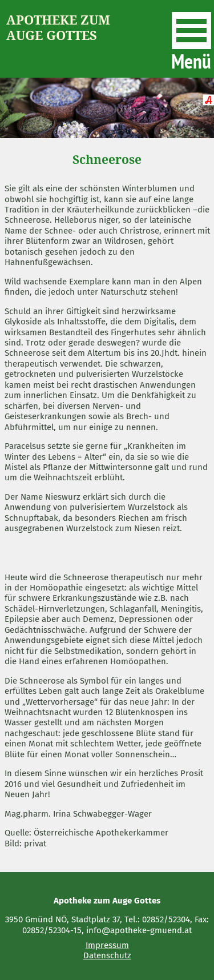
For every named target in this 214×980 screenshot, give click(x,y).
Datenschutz (107, 955)
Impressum (107, 945)
